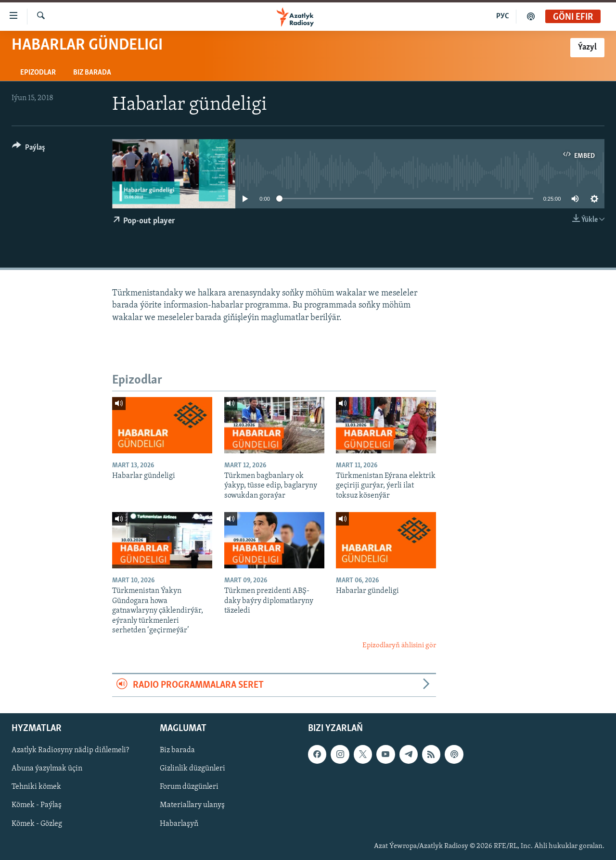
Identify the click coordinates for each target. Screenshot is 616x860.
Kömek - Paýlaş (37, 806)
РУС (503, 16)
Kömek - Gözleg (37, 824)
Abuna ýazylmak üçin (47, 769)
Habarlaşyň (179, 824)
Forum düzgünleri (189, 787)
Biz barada (92, 73)
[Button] (29, 149)
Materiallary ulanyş (192, 806)
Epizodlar (38, 73)
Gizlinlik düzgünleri (192, 769)
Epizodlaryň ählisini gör (399, 646)
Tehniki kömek (36, 787)
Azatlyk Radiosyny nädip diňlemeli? (70, 750)
